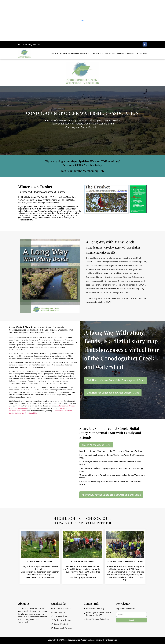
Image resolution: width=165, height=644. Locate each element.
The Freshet (110, 53)
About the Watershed (60, 53)
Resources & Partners (137, 53)
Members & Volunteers (81, 53)
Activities (98, 53)
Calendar (121, 53)
